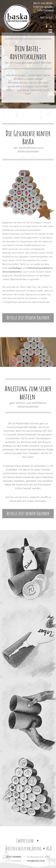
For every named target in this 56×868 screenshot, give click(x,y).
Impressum (25, 840)
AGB (49, 848)
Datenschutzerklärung (24, 848)
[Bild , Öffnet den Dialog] (28, 195)
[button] (28, 318)
